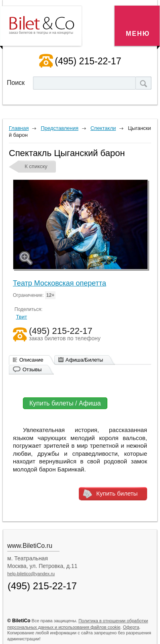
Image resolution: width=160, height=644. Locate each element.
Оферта (131, 627)
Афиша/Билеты (84, 360)
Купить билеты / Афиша (65, 403)
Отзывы (32, 369)
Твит (22, 317)
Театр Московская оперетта (59, 283)
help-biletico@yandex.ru (31, 574)
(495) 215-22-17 (88, 61)
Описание (31, 360)
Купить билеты (117, 493)
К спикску (36, 166)
